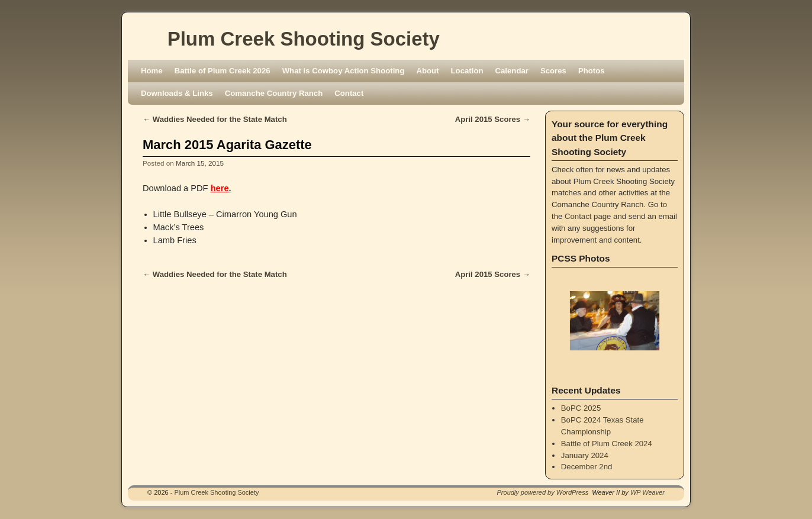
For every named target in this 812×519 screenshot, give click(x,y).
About (427, 71)
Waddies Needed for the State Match (215, 119)
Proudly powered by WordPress (543, 492)
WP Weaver (647, 492)
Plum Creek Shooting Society (304, 39)
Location (467, 71)
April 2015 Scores (493, 119)
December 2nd (587, 467)
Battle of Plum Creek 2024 (607, 444)
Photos (592, 71)
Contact (349, 93)
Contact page (588, 216)
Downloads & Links (177, 93)
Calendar (512, 71)
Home (152, 71)
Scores (553, 71)
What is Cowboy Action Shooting (344, 71)
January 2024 (585, 455)
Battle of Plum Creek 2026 (223, 71)
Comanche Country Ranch (274, 93)
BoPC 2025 (581, 408)
